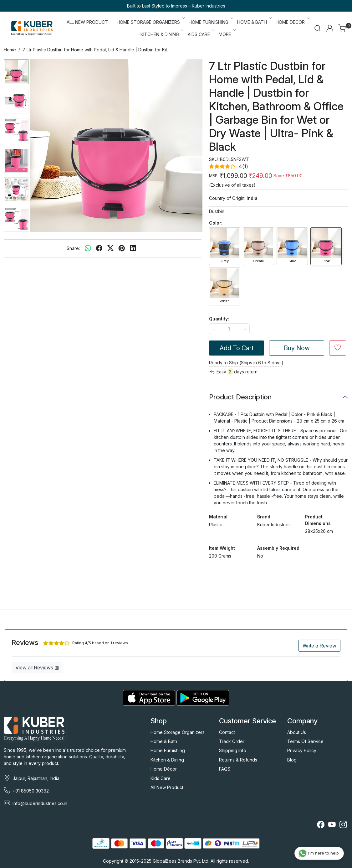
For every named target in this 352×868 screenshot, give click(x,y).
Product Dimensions (318, 520)
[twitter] (110, 248)
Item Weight (222, 548)
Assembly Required (278, 548)
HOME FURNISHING (210, 22)
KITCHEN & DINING (162, 34)
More (227, 34)
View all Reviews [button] (37, 668)
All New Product (167, 787)
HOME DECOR (292, 22)
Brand (264, 517)
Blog (292, 760)
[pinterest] (122, 248)
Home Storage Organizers (178, 732)
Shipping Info (233, 750)
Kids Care (161, 778)
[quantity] (229, 329)
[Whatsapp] (88, 248)
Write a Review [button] (319, 646)
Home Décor (164, 769)
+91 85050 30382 (31, 791)
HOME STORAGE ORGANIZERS (150, 22)
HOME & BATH (254, 22)
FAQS (225, 769)
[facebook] (99, 248)
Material (218, 517)
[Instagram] (343, 826)
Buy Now (297, 348)
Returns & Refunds (238, 760)
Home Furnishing (168, 750)
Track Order (232, 741)
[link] (318, 28)
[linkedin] (133, 248)
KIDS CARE (201, 34)
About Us (297, 732)
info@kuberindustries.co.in (40, 803)
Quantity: (219, 319)
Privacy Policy (302, 750)
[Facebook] (321, 826)
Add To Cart (237, 348)
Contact (227, 732)
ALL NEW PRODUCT (87, 22)
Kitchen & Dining (167, 760)
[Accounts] (330, 28)
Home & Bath (164, 741)
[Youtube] (332, 826)
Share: (73, 248)
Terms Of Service (305, 741)
